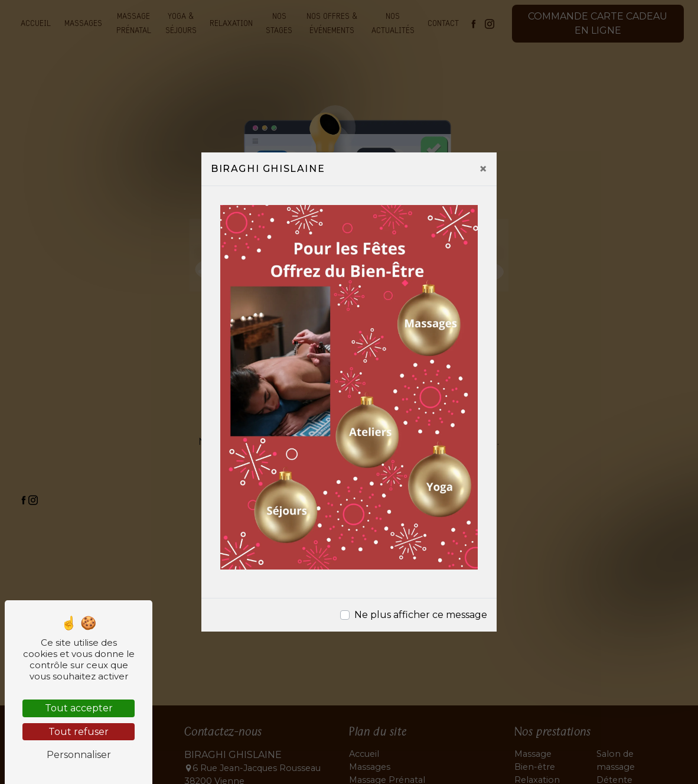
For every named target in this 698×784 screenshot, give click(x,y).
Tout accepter (79, 708)
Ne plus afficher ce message (421, 615)
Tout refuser (79, 732)
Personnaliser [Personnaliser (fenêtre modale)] (79, 755)
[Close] (483, 169)
